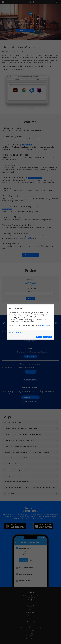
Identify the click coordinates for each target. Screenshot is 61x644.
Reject (39, 337)
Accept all (47, 337)
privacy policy (45, 325)
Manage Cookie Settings (17, 332)
